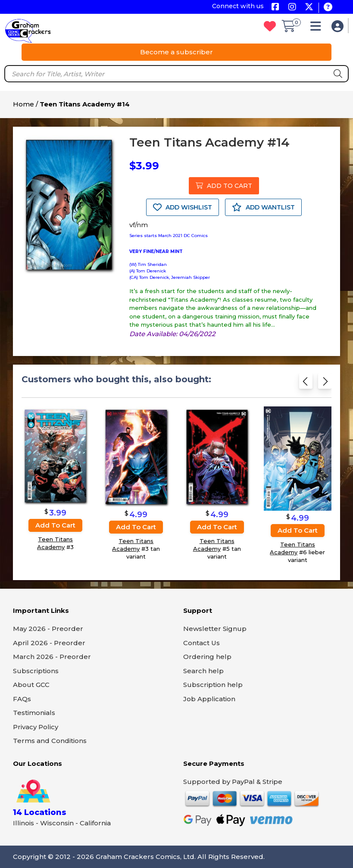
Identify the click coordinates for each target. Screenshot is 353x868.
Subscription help (213, 685)
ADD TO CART (224, 186)
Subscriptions (36, 671)
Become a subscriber (176, 52)
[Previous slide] (306, 384)
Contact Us (201, 643)
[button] (318, 28)
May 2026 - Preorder (48, 629)
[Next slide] (325, 384)
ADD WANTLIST (263, 207)
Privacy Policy (36, 727)
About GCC (31, 685)
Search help (203, 671)
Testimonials (34, 713)
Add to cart (55, 526)
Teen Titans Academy (55, 543)
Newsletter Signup (215, 629)
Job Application (209, 699)
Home (23, 104)
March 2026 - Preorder (52, 657)
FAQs (22, 699)
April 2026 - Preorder (49, 643)
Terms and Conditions (50, 741)
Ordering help (207, 657)
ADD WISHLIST (183, 207)
